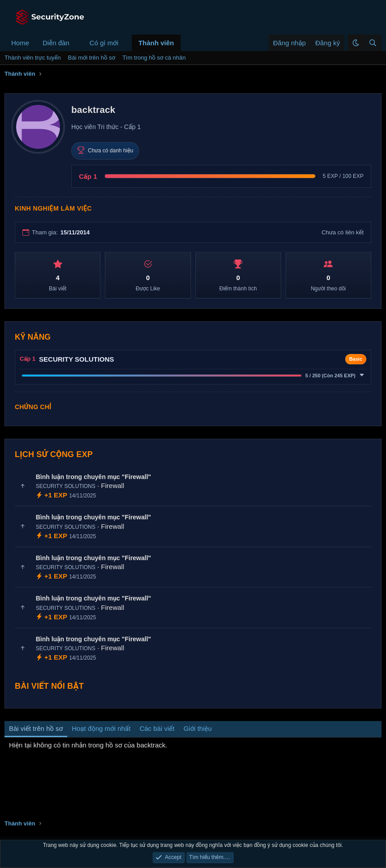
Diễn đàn (56, 43)
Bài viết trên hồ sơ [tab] (36, 728)
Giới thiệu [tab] (197, 728)
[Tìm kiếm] (373, 43)
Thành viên (156, 43)
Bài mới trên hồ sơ (92, 58)
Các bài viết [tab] (157, 728)
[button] (77, 43)
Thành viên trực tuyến (33, 58)
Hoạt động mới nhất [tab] (101, 728)
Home (20, 43)
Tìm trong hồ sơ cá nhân (154, 58)
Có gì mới (104, 43)
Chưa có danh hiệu (105, 151)
